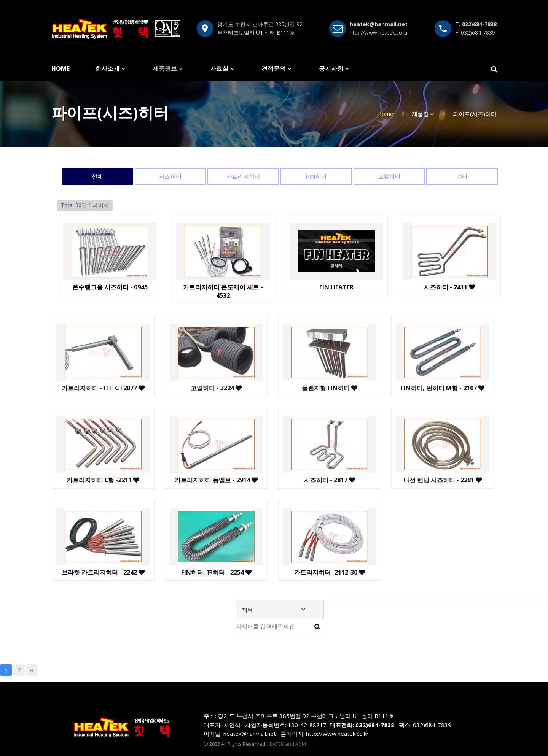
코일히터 (389, 176)
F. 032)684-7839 (475, 33)
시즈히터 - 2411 (448, 287)
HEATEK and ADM (286, 744)
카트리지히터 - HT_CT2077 (66, 388)
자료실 (219, 68)
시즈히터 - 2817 (293, 480)
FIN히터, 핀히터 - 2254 (179, 572)
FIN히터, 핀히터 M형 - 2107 (406, 388)
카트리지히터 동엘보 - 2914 (180, 480)
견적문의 (274, 68)
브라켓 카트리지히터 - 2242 (66, 572)
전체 (97, 176)
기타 (462, 176)
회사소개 (107, 68)
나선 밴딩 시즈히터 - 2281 (406, 480)
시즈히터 (170, 176)
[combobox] (280, 610)
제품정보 (165, 68)
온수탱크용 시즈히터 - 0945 (108, 287)
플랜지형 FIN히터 (293, 388)
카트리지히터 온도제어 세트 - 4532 (221, 291)
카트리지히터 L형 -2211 (66, 480)
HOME (61, 68)
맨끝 (32, 670)
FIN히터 (316, 176)
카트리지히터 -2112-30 (293, 572)
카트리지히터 (243, 176)
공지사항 (331, 68)
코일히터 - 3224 (180, 388)
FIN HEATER (334, 287)
